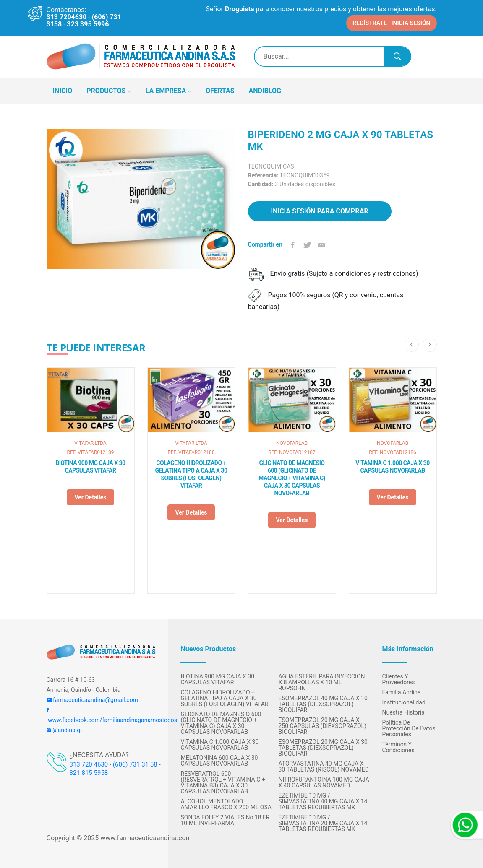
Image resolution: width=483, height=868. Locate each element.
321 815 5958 (89, 772)
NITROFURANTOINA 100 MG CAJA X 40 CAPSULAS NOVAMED (324, 782)
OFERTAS (220, 90)
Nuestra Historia (403, 712)
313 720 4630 (89, 764)
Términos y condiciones (398, 747)
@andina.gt (64, 730)
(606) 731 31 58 (135, 764)
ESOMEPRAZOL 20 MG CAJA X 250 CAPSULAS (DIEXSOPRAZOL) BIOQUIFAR (322, 725)
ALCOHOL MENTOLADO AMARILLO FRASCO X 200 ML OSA (226, 804)
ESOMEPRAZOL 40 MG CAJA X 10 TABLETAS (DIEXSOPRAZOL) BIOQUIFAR (323, 704)
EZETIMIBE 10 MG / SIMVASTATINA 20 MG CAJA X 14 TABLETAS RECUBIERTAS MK (323, 823)
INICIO (63, 90)
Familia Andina (401, 692)
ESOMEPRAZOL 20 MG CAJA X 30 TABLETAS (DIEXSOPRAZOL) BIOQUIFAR (323, 747)
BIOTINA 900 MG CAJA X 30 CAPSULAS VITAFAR (90, 466)
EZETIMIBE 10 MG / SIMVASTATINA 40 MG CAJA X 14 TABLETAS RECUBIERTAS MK (323, 801)
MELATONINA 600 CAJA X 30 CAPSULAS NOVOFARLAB (219, 760)
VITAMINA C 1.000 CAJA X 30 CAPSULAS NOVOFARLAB (393, 466)
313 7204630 (67, 17)
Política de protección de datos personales (409, 728)
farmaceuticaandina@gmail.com (92, 699)
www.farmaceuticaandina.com (145, 838)
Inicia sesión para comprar (320, 211)
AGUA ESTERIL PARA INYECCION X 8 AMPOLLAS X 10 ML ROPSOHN (321, 682)
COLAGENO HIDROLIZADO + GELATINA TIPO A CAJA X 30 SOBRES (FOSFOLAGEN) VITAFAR (191, 474)
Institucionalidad (403, 702)
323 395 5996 (88, 24)
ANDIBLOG (265, 90)
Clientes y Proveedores (398, 679)
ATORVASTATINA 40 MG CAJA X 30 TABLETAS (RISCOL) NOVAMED (324, 766)
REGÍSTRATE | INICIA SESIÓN (391, 23)
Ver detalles (90, 497)
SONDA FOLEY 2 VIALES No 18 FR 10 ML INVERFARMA (225, 820)
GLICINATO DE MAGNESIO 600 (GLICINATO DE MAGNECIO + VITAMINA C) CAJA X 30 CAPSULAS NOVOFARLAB (292, 478)
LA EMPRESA (169, 91)
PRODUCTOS (109, 91)
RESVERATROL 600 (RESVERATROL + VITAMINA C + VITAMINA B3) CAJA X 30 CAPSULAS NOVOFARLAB (223, 782)
